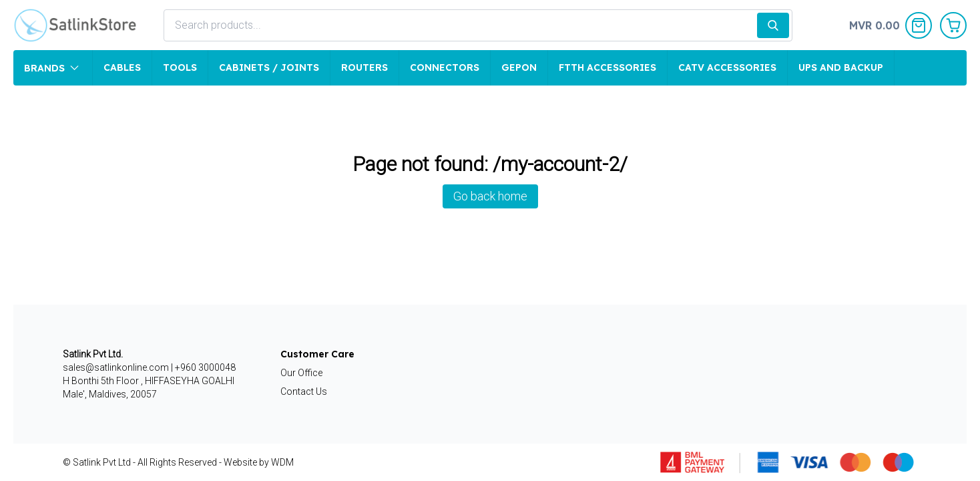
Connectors (445, 67)
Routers (364, 67)
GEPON (519, 67)
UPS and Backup (841, 67)
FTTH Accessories (607, 67)
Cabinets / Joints (269, 67)
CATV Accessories (727, 67)
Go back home (490, 196)
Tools (180, 67)
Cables (122, 67)
